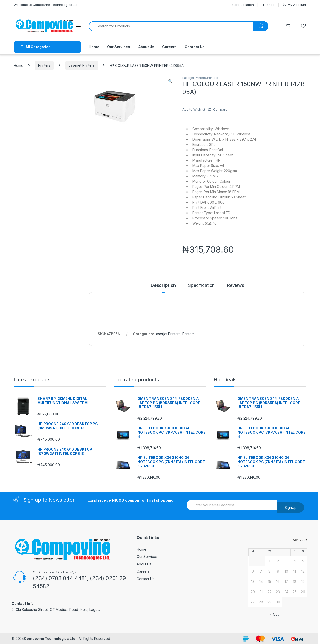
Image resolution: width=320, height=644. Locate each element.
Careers (169, 47)
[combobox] (171, 26)
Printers (44, 65)
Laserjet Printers (82, 65)
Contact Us (195, 47)
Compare (220, 109)
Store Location (243, 5)
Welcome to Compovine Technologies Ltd (46, 5)
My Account (294, 5)
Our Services (119, 47)
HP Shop (268, 5)
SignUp (291, 507)
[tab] (163, 288)
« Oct (274, 614)
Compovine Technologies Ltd (50, 638)
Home (94, 47)
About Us (146, 47)
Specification (201, 285)
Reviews (236, 285)
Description (163, 285)
